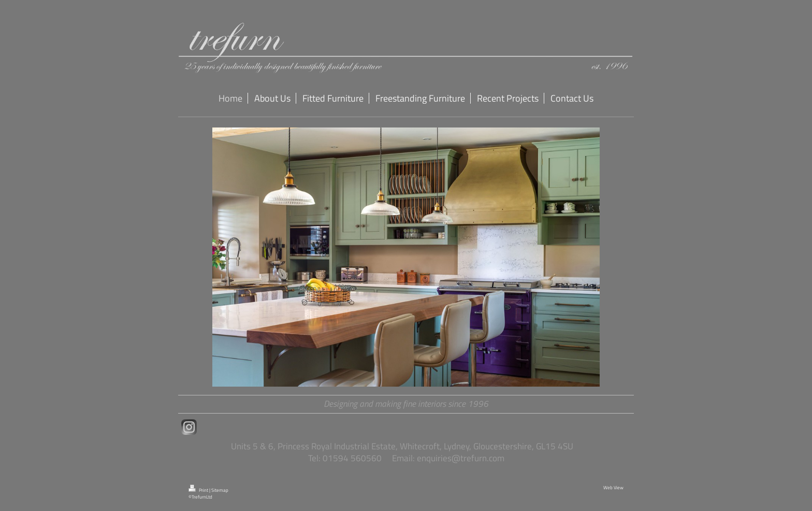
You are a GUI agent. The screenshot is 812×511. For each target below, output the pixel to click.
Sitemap (220, 490)
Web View (613, 488)
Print (199, 490)
